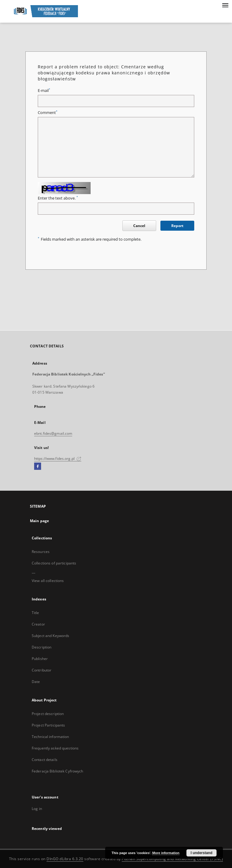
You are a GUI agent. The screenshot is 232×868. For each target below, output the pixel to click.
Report (177, 226)
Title (35, 613)
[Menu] (225, 5)
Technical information (50, 737)
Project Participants (48, 725)
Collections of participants (54, 563)
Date (36, 682)
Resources (41, 552)
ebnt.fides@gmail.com (53, 433)
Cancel (139, 226)
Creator (38, 624)
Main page (39, 521)
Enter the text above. (58, 198)
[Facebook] (38, 467)
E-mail (44, 91)
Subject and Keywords (50, 636)
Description (42, 647)
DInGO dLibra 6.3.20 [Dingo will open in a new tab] (65, 859)
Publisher (40, 659)
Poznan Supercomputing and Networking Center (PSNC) (172, 859)
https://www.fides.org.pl (58, 458)
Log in (37, 809)
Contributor (42, 670)
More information (166, 853)
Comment (48, 113)
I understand (201, 853)
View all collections (48, 581)
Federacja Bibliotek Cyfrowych (57, 771)
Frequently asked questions (55, 748)
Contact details (45, 760)
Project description (48, 714)
